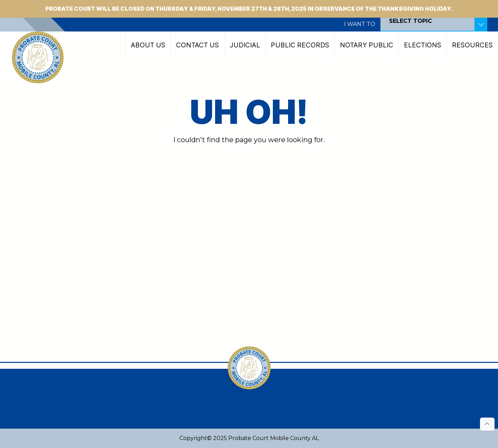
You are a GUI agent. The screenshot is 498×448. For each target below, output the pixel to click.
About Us (148, 45)
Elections (423, 45)
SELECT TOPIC (411, 21)
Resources (472, 45)
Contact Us (197, 45)
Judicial (245, 45)
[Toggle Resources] (481, 25)
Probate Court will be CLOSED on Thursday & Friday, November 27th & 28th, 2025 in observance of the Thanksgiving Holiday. (249, 9)
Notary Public (367, 45)
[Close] (488, 4)
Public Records (300, 45)
